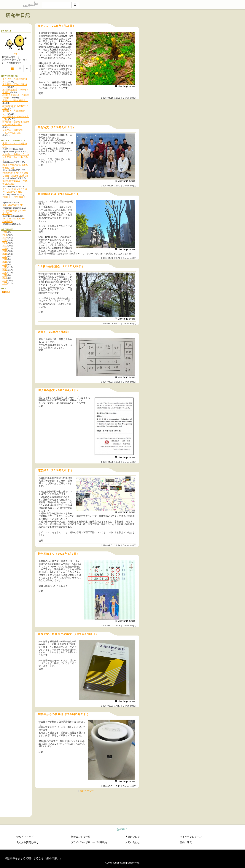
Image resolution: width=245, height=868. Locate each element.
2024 (5, 238)
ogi (16, 54)
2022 (5, 243)
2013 (5, 267)
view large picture (125, 86)
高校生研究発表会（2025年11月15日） (15, 183)
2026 (5, 232)
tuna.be (122, 829)
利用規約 (102, 842)
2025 (5, 235)
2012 (5, 270)
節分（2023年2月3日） (14, 205)
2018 (5, 254)
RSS (6, 292)
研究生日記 (18, 15)
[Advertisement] (197, 24)
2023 (5, 240)
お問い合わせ (133, 842)
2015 (5, 262)
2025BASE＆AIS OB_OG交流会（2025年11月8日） (16, 174)
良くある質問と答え (27, 842)
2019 (5, 251)
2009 (5, 278)
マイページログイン (191, 837)
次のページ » (87, 791)
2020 (5, 249)
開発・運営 (186, 842)
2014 (5, 265)
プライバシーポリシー (83, 842)
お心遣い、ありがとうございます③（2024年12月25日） (16, 157)
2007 (5, 283)
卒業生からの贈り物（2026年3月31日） (12, 131)
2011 (5, 273)
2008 (5, 281)
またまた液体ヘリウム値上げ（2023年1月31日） (16, 191)
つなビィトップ (25, 837)
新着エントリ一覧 (81, 837)
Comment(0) (130, 98)
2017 (5, 257)
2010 (5, 275)
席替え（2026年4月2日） (15, 100)
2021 (5, 246)
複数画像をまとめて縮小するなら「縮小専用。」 (33, 858)
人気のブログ (133, 837)
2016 (5, 259)
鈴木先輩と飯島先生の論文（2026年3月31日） (16, 123)
